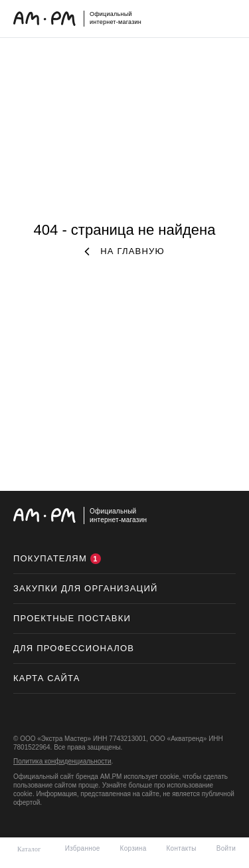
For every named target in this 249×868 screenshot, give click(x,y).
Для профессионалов (74, 648)
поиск (183, 16)
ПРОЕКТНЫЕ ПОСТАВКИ (72, 618)
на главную (124, 251)
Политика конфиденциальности (62, 761)
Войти (226, 848)
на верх (222, 516)
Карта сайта (47, 678)
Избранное (83, 848)
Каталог (29, 849)
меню (229, 16)
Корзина (133, 848)
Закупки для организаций (86, 588)
